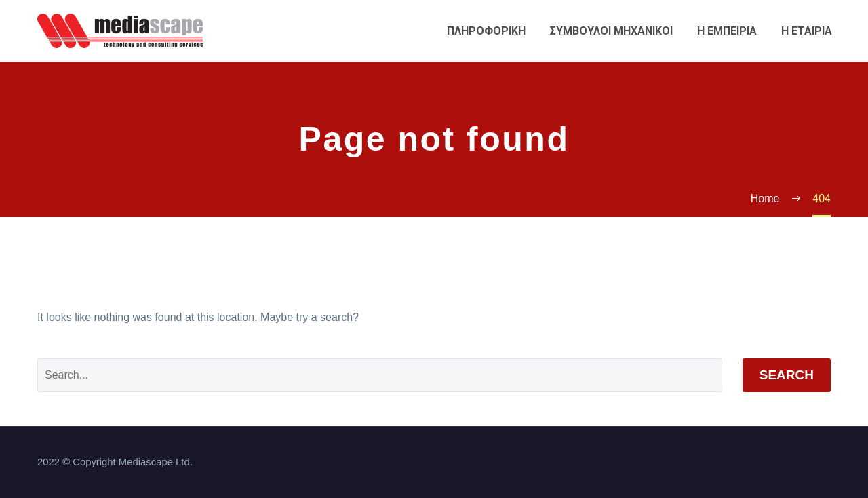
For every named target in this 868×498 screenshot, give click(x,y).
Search (787, 375)
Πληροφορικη (486, 31)
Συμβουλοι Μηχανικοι (611, 31)
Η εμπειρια (727, 31)
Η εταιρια (807, 31)
